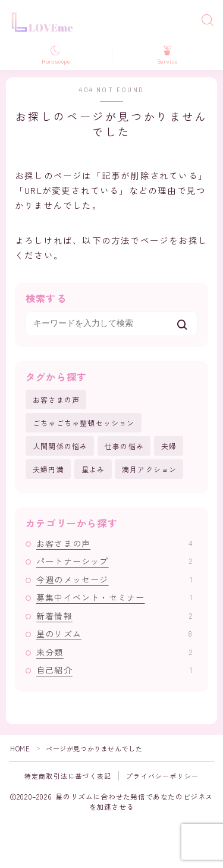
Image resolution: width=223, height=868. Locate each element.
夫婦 (169, 446)
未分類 (114, 652)
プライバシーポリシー (162, 776)
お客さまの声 (56, 399)
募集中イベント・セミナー (114, 597)
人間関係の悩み (60, 446)
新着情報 (114, 616)
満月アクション (149, 469)
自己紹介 (114, 670)
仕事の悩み (124, 446)
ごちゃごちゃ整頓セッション (84, 423)
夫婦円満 (48, 469)
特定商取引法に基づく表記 (68, 776)
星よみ (93, 469)
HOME (20, 748)
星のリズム (114, 634)
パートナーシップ (114, 561)
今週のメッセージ (114, 579)
